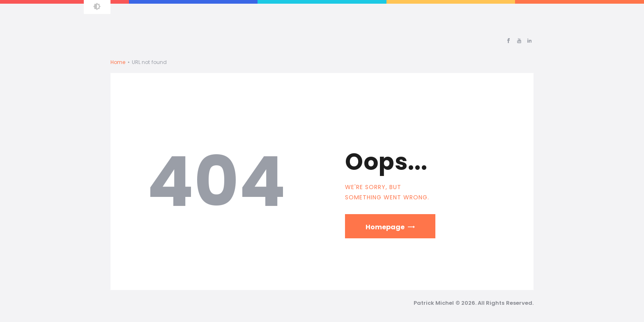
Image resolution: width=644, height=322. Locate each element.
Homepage (385, 227)
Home (118, 62)
